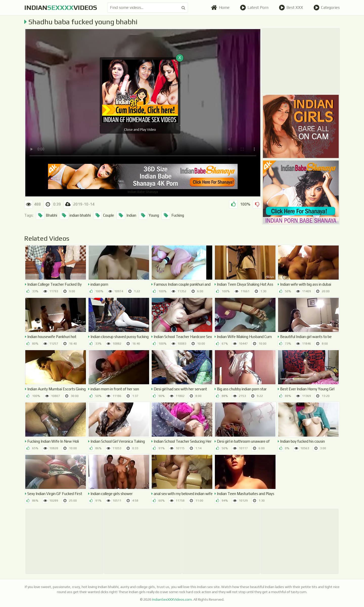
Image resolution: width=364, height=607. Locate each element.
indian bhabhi (75, 215)
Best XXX (291, 8)
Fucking (173, 215)
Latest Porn (254, 8)
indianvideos (61, 8)
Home (220, 8)
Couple (104, 215)
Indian (126, 215)
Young (149, 215)
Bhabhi (47, 215)
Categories (327, 8)
